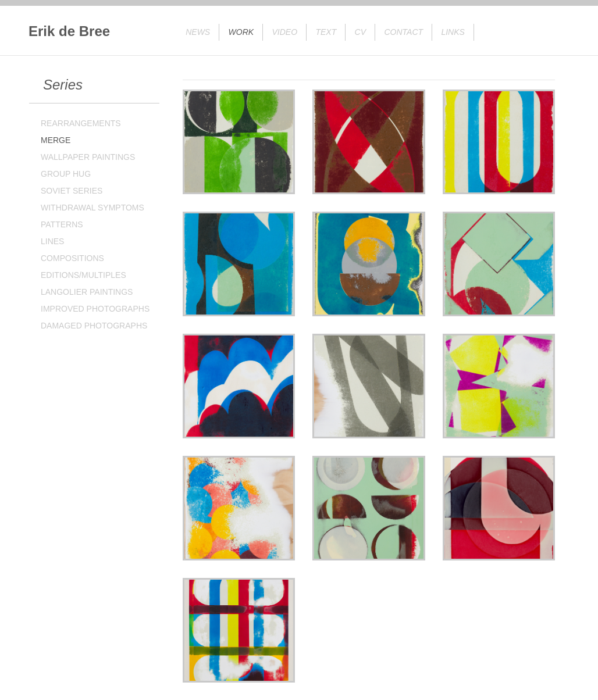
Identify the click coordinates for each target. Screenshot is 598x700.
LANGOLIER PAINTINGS (87, 292)
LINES (52, 241)
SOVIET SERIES (72, 191)
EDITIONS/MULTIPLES (83, 275)
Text (326, 32)
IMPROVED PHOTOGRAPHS (95, 309)
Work (241, 32)
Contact (403, 32)
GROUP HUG (66, 174)
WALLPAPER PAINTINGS (88, 157)
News (198, 32)
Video (285, 32)
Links (453, 32)
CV (360, 32)
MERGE (56, 140)
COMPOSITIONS (72, 258)
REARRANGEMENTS (81, 123)
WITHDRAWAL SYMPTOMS (92, 208)
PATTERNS (62, 224)
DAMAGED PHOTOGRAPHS (94, 326)
